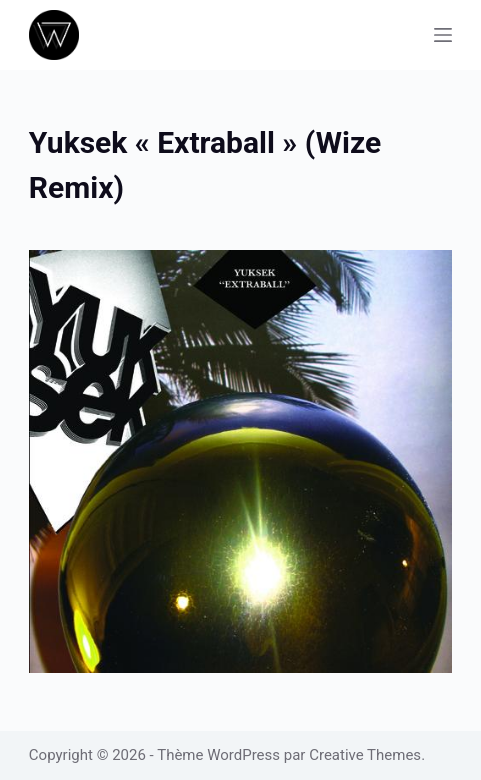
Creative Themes (365, 755)
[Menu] (443, 35)
